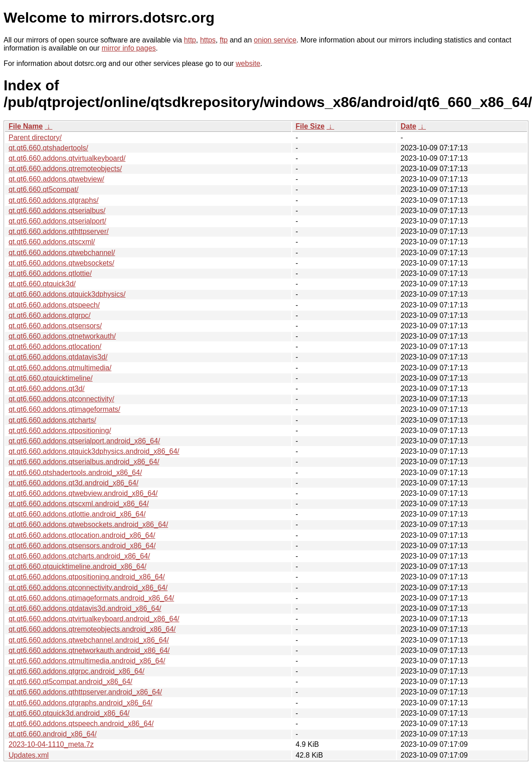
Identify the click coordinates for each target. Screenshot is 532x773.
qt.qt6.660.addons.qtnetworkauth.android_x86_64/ (89, 650)
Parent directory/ (35, 137)
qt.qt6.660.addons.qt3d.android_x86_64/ (73, 483)
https (208, 40)
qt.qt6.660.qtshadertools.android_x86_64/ (75, 473)
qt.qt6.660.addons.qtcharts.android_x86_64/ (79, 556)
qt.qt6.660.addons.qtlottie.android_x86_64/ (77, 514)
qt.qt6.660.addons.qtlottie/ (50, 273)
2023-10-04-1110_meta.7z (51, 744)
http (190, 40)
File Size (310, 126)
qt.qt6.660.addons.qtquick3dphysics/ (67, 294)
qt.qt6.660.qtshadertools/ (48, 148)
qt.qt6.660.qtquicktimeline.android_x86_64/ (77, 566)
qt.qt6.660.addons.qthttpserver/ (58, 231)
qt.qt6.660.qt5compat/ (44, 189)
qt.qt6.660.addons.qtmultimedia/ (60, 368)
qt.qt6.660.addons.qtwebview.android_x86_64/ (83, 493)
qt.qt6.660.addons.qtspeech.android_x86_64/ (81, 724)
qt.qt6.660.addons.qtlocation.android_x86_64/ (82, 535)
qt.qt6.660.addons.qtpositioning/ (60, 431)
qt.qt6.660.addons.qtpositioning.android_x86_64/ (87, 577)
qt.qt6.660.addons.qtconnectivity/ (61, 399)
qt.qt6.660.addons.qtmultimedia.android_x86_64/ (87, 661)
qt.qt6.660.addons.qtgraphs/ (54, 200)
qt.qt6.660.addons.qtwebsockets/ (61, 263)
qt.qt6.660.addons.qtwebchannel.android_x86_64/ (89, 640)
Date (408, 126)
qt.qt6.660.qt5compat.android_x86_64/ (70, 682)
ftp (224, 40)
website (248, 63)
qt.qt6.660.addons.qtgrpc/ (49, 315)
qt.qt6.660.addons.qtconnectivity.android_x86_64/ (88, 588)
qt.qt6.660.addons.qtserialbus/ (57, 211)
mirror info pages (129, 48)
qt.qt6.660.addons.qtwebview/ (56, 179)
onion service (275, 40)
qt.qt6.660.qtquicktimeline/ (51, 378)
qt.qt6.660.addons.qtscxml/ (52, 242)
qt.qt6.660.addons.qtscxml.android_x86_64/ (79, 504)
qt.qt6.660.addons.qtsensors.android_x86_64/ (82, 546)
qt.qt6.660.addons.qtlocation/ (55, 347)
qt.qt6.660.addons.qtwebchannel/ (62, 253)
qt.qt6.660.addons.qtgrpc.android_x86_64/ (77, 671)
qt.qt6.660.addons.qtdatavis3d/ (58, 357)
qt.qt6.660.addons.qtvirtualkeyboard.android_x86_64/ (94, 619)
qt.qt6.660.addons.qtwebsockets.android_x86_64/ (88, 524)
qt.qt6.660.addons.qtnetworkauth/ (62, 336)
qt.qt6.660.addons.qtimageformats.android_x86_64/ (91, 598)
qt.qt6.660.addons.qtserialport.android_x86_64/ (84, 441)
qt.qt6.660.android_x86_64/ (53, 734)
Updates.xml (29, 755)
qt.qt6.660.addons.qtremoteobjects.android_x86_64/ (92, 629)
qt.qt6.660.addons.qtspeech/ (54, 305)
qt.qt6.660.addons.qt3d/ (47, 389)
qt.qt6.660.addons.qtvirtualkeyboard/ (67, 158)
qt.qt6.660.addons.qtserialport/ (57, 221)
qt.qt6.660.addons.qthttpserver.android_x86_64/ (85, 692)
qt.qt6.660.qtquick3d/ (42, 284)
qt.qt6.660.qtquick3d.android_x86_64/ (69, 713)
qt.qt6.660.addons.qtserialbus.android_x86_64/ (84, 462)
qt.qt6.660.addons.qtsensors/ (55, 326)
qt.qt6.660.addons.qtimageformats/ (64, 409)
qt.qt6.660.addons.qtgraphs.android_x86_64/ (80, 703)
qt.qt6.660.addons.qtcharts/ (52, 420)
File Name (26, 126)
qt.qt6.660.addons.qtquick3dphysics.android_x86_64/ (94, 451)
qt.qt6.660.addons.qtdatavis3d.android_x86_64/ (85, 608)
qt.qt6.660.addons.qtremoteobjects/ (65, 169)
